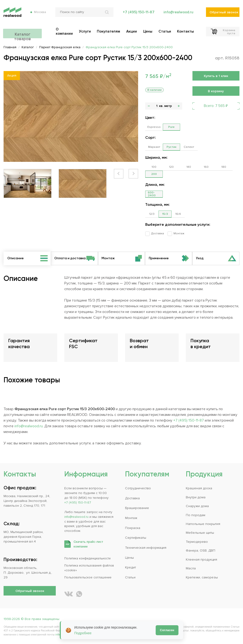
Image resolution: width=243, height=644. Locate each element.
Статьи (130, 577)
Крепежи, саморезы (202, 577)
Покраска (133, 528)
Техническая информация (146, 548)
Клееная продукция (201, 560)
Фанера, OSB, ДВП (201, 550)
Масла (191, 568)
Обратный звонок (224, 14)
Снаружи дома (197, 506)
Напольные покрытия (203, 524)
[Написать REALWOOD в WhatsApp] (79, 594)
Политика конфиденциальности (89, 558)
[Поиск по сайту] (84, 14)
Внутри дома (196, 497)
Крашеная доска (199, 488)
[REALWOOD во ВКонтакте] (69, 594)
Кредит (131, 567)
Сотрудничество (138, 488)
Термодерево (197, 542)
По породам (196, 515)
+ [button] (179, 106)
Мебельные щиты (200, 533)
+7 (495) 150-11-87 (137, 14)
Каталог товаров (30, 33)
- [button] (149, 106)
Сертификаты (136, 538)
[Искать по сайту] (107, 14)
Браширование (137, 508)
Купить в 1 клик (216, 76)
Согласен (167, 630)
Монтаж (176, 233)
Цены (129, 558)
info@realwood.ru (178, 14)
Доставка (156, 233)
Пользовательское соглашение (90, 577)
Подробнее (83, 633)
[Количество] (157, 106)
